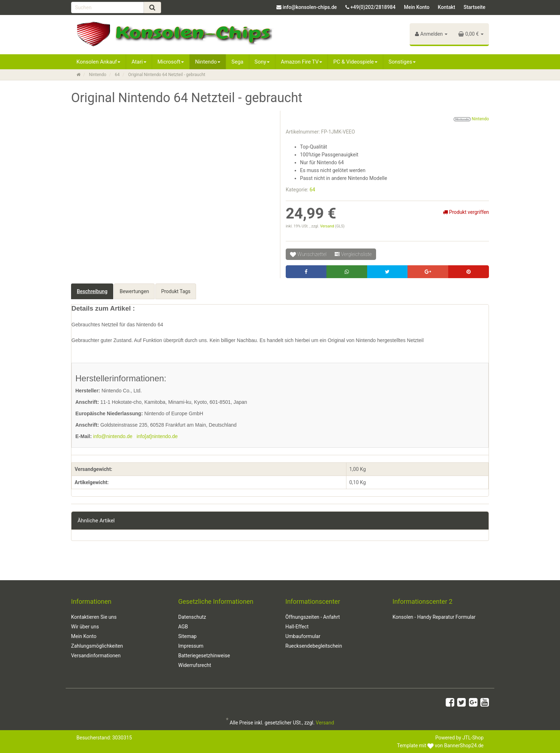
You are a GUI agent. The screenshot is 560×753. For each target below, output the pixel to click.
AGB (183, 627)
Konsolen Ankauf (98, 62)
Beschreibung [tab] (92, 291)
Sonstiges (402, 62)
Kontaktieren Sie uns (94, 617)
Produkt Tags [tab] (176, 291)
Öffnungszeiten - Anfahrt (313, 617)
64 (312, 190)
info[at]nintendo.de (157, 436)
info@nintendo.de (113, 436)
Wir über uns (85, 627)
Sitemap (187, 636)
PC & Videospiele (355, 62)
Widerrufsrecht (195, 665)
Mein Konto (417, 7)
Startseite (474, 7)
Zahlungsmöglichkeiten (97, 646)
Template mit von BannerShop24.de (440, 746)
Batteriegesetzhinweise (204, 656)
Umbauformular (303, 636)
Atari (139, 62)
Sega (237, 62)
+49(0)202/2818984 (373, 7)
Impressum (191, 646)
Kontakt (447, 7)
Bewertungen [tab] (134, 291)
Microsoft (171, 62)
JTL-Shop (473, 738)
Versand (327, 226)
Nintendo (208, 62)
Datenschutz (192, 617)
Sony (262, 62)
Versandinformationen (96, 656)
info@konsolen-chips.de (310, 7)
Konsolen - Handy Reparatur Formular (434, 617)
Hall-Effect (297, 627)
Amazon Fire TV (301, 62)
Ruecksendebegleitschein (314, 646)
